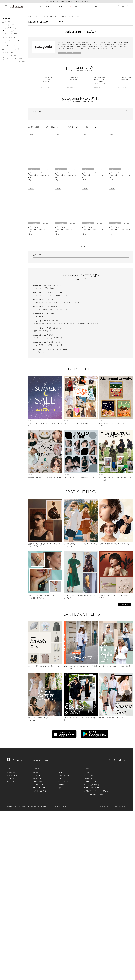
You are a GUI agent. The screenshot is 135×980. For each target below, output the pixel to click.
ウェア (36, 338)
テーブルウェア (39, 352)
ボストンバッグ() (11, 46)
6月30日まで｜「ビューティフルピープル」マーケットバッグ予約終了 (69, 2)
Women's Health (63, 782)
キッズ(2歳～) (50, 345)
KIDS (53, 6)
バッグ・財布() (9, 25)
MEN (47, 6)
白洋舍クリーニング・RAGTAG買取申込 (96, 791)
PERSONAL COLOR (39, 788)
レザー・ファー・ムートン (58, 309)
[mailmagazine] (125, 760)
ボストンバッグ (93, 324)
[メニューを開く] (6, 6)
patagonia (47, 285)
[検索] (119, 6)
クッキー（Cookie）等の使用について (96, 794)
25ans (60, 779)
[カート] (127, 6)
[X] (114, 760)
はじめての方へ (89, 776)
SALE (71, 6)
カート (46, 761)
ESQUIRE (62, 785)
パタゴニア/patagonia (50, 16)
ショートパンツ (53, 302)
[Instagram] (109, 760)
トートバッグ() (10, 31)
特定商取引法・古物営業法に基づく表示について (56, 806)
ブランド (82, 6)
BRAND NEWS (37, 779)
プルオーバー (39, 317)
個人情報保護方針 (34, 806)
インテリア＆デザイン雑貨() (13, 59)
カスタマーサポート (90, 782)
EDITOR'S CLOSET (39, 782)
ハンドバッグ (61, 324)
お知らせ (87, 773)
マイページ (36, 761)
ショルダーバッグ (40, 324)
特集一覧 (36, 773)
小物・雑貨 (59, 345)
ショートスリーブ (40, 288)
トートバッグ (51, 324)
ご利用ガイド (88, 779)
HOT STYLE (37, 776)
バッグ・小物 (44, 338)
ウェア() (7, 22)
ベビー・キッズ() (10, 55)
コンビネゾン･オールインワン (69, 302)
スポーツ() (8, 52)
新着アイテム (11, 773)
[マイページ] (123, 6)
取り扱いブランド (13, 776)
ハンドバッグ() (10, 37)
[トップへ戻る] (129, 744)
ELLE (101, 6)
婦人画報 (61, 788)
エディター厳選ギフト (40, 791)
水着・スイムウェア (56, 338)
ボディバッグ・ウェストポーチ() (14, 41)
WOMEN (41, 6)
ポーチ (49, 331)
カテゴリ (90, 6)
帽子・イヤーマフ (40, 331)
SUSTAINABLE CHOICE (92, 788)
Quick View (45, 169)
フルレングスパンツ (41, 302)
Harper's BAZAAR (64, 776)
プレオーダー (11, 782)
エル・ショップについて (92, 785)
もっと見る (124, 604)
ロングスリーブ (52, 288)
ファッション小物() (10, 49)
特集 (96, 6)
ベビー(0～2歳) (39, 345)
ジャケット (38, 309)
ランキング (11, 779)
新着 (76, 6)
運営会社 (10, 806)
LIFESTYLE (60, 6)
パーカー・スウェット (65, 295)
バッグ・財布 (64, 16)
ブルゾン (46, 309)
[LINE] (120, 760)
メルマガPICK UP (38, 785)
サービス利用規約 (20, 806)
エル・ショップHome (34, 16)
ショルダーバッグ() (12, 28)
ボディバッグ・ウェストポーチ (77, 324)
